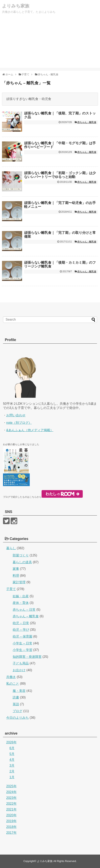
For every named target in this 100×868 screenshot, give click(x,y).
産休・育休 (21, 603)
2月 (12, 771)
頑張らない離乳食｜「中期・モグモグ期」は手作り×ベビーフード (60, 145)
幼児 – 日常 (21, 623)
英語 (16, 704)
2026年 (11, 742)
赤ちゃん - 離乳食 (87, 122)
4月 (12, 760)
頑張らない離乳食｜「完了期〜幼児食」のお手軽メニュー (60, 205)
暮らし (11, 548)
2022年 (11, 804)
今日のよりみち (17, 718)
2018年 (11, 827)
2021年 (11, 809)
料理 (16, 576)
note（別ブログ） (19, 423)
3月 (12, 766)
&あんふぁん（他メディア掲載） (30, 430)
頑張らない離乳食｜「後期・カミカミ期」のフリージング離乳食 (60, 264)
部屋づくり (21, 555)
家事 (16, 569)
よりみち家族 (16, 6)
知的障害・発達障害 (27, 657)
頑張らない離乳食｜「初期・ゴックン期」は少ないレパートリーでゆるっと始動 (60, 175)
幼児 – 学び (21, 630)
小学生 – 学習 (22, 650)
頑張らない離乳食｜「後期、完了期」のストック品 (60, 115)
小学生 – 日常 (22, 643)
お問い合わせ (16, 415)
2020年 (11, 815)
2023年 (11, 798)
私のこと (13, 684)
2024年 (11, 792)
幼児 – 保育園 (22, 636)
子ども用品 (21, 663)
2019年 (11, 821)
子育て (11, 589)
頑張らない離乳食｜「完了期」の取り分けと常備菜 (60, 235)
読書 (16, 697)
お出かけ (19, 670)
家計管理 (19, 582)
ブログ (17, 711)
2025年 (11, 786)
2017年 (11, 833)
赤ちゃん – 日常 (24, 610)
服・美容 (19, 691)
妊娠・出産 (21, 596)
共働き (11, 677)
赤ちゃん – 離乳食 (26, 616)
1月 (12, 777)
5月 (12, 754)
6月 (12, 748)
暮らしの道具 (22, 562)
